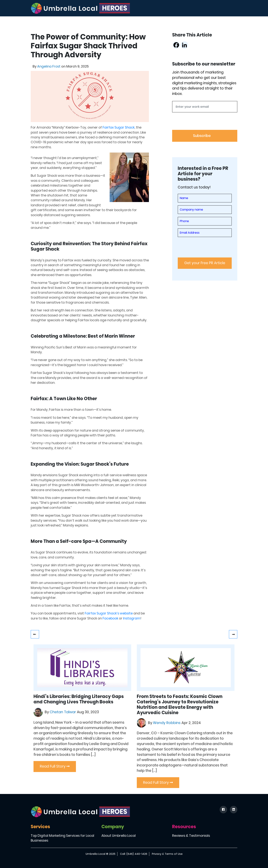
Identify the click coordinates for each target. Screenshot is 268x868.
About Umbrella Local (119, 836)
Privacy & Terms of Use (167, 854)
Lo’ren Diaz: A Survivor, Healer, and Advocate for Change (35, 634)
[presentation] (200, 123)
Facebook (110, 618)
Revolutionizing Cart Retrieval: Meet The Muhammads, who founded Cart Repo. (233, 634)
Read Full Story (55, 766)
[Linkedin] (184, 45)
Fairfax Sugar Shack (119, 127)
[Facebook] (176, 45)
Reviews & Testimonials (191, 836)
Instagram (132, 618)
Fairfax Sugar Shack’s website (109, 613)
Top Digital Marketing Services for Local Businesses (62, 838)
